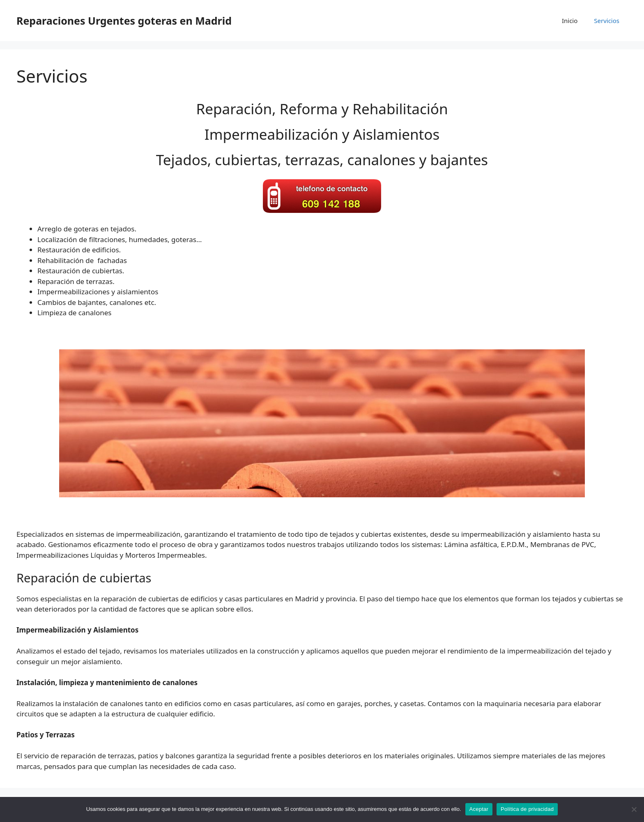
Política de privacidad (527, 809)
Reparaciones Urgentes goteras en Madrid (124, 21)
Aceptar (479, 809)
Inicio (570, 21)
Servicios (607, 21)
